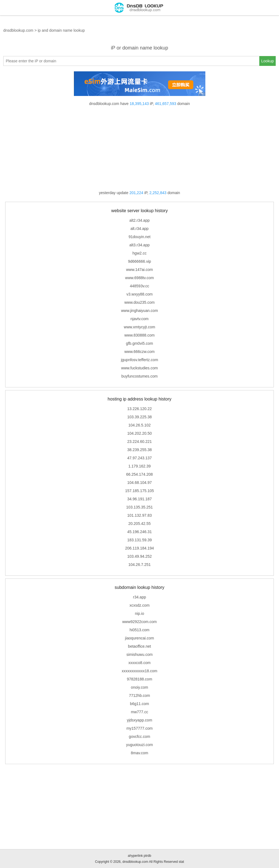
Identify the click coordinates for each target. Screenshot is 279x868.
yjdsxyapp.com (139, 720)
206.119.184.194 (139, 548)
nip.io (139, 613)
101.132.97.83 (140, 515)
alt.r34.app (139, 229)
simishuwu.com (140, 654)
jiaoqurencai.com (140, 638)
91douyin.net (139, 237)
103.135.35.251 (139, 507)
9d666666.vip (139, 261)
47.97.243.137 (140, 458)
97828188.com (139, 679)
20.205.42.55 (140, 524)
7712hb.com (139, 695)
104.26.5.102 (140, 425)
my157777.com (140, 728)
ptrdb (147, 856)
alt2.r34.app (140, 220)
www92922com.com (139, 622)
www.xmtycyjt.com (139, 327)
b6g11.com (139, 704)
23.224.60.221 (140, 442)
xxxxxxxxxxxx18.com (140, 671)
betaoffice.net (140, 646)
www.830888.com (139, 335)
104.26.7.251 (140, 565)
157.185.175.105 (139, 491)
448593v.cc (139, 286)
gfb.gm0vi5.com (139, 343)
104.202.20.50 (140, 433)
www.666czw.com (139, 352)
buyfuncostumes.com (139, 376)
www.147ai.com (139, 270)
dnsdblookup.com (18, 30)
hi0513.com (139, 630)
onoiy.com (139, 687)
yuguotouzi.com (139, 745)
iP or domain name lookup (139, 48)
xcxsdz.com (139, 605)
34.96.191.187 (140, 499)
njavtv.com (140, 319)
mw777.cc (139, 712)
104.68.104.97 (140, 483)
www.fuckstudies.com (140, 368)
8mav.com (140, 753)
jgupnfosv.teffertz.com (140, 360)
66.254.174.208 (139, 474)
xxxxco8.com (139, 663)
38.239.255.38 (140, 450)
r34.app (139, 597)
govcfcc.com (140, 737)
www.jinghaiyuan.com (139, 311)
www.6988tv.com (139, 278)
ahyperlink (135, 856)
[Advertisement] (139, 148)
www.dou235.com (139, 302)
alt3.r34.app (140, 245)
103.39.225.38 (140, 417)
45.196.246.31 (140, 532)
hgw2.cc (139, 253)
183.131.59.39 (140, 540)
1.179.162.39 (140, 466)
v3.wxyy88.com (140, 294)
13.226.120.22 (140, 409)
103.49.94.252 (140, 556)
